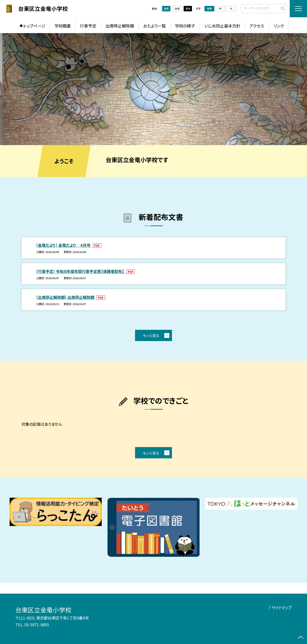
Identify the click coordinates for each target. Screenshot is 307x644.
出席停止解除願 (120, 26)
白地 (177, 9)
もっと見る (151, 335)
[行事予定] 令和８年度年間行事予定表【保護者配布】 (81, 271)
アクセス (257, 26)
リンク (279, 26)
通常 (166, 9)
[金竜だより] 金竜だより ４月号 (64, 245)
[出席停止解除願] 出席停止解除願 (66, 297)
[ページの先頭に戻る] (301, 638)
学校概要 (63, 26)
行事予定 (88, 26)
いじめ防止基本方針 (222, 26)
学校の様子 (185, 26)
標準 (209, 9)
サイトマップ (282, 608)
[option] (153, 89)
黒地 (188, 9)
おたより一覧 (154, 26)
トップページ (34, 26)
